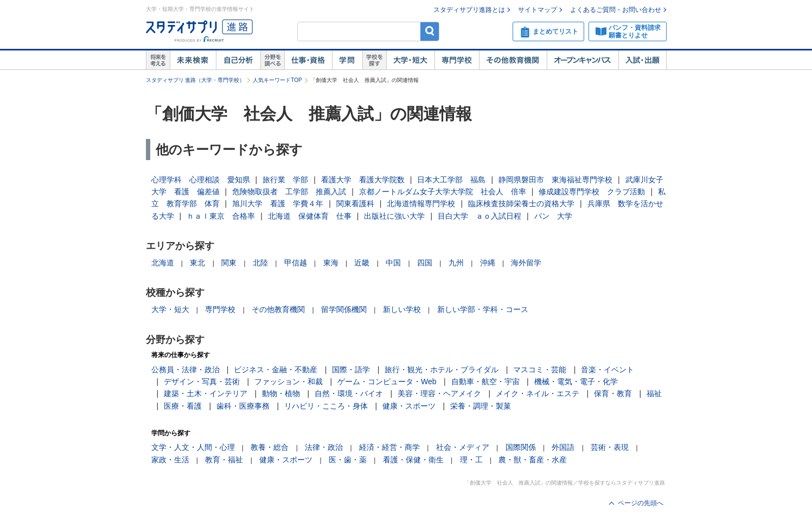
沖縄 (488, 263)
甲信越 (296, 263)
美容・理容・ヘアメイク (439, 393)
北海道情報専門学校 (421, 204)
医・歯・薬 (348, 460)
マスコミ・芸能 (540, 370)
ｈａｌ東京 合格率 (221, 216)
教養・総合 (270, 447)
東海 (331, 263)
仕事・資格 (308, 60)
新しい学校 (402, 309)
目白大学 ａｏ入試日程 (479, 216)
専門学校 (457, 60)
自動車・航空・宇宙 (485, 382)
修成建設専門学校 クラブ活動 (592, 192)
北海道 (163, 263)
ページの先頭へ (641, 503)
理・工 (471, 460)
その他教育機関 (513, 60)
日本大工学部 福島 (451, 180)
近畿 (362, 263)
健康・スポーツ (409, 406)
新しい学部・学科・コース (483, 309)
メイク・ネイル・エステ (538, 393)
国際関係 (521, 447)
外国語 (563, 447)
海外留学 (526, 263)
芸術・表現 (610, 447)
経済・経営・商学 (389, 447)
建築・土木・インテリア (206, 393)
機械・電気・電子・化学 (576, 382)
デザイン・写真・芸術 (202, 382)
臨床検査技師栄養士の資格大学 (521, 204)
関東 (229, 263)
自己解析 (238, 60)
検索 (430, 31)
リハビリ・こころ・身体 (326, 406)
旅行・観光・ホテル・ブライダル (442, 370)
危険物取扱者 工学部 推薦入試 (289, 192)
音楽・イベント (608, 370)
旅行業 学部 (285, 180)
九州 (456, 263)
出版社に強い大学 (394, 216)
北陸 (260, 263)
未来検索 (193, 60)
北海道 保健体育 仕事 (310, 216)
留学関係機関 (344, 309)
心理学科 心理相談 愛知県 (201, 180)
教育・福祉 (224, 460)
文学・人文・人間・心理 (193, 447)
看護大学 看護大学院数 (363, 180)
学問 (347, 60)
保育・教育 (613, 393)
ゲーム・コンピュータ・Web (387, 382)
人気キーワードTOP (277, 80)
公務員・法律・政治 (186, 370)
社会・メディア (463, 447)
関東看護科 (355, 204)
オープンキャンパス (583, 60)
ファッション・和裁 (289, 382)
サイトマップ (538, 10)
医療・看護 (183, 406)
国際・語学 (351, 370)
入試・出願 (642, 60)
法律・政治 (324, 447)
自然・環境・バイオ (349, 393)
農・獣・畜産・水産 (533, 460)
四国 (425, 263)
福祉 (654, 393)
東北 (197, 263)
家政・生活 (170, 460)
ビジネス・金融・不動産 (276, 370)
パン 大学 (553, 216)
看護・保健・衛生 (413, 460)
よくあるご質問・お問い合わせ (616, 10)
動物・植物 (281, 393)
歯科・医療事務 (243, 406)
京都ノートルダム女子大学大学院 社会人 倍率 (443, 192)
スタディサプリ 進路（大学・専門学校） (196, 80)
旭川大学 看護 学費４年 (278, 204)
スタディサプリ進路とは (469, 10)
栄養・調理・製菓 (481, 406)
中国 (393, 263)
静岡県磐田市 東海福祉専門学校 (555, 180)
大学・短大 (410, 60)
